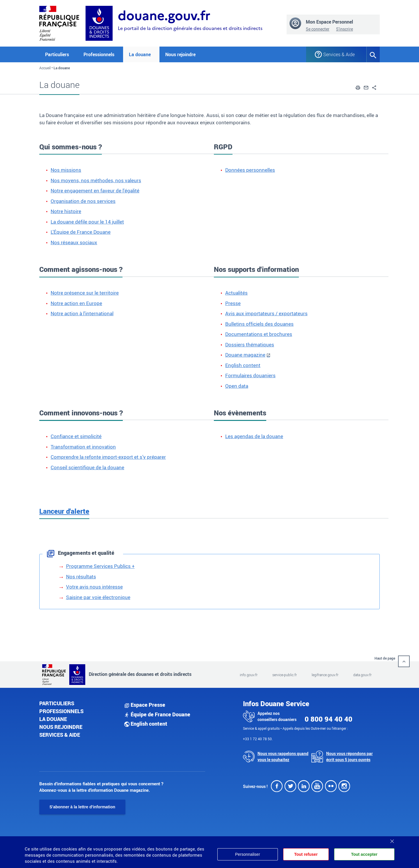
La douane (53, 719)
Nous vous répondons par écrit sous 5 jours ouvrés (349, 757)
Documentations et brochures (259, 334)
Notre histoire (66, 211)
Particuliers (57, 703)
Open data (237, 386)
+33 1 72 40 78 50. (258, 739)
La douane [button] (140, 54)
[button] (358, 87)
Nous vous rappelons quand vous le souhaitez (283, 757)
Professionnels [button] (99, 54)
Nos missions (66, 170)
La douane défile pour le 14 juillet (87, 222)
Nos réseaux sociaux (74, 242)
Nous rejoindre (180, 54)
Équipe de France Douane (157, 714)
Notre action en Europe (76, 303)
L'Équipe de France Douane (81, 232)
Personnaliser (248, 854)
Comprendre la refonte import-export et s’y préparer (108, 457)
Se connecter (318, 29)
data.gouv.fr (362, 675)
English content (243, 365)
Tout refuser (306, 854)
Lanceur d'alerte (64, 511)
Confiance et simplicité (76, 436)
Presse (233, 303)
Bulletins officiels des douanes (259, 324)
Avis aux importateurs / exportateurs (266, 313)
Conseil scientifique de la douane (87, 467)
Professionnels (61, 711)
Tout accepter (364, 854)
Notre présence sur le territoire (85, 293)
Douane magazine (245, 355)
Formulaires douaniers (250, 375)
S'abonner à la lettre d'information (82, 807)
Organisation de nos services (83, 201)
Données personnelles (250, 170)
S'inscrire (345, 29)
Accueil (45, 68)
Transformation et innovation (83, 447)
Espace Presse (145, 705)
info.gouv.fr (249, 675)
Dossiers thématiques (250, 344)
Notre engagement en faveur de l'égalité (95, 191)
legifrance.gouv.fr (325, 675)
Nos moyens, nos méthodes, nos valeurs (96, 180)
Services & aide (60, 735)
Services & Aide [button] (339, 54)
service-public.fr (285, 675)
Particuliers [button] (57, 54)
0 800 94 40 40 (329, 719)
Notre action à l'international (82, 313)
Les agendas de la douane (254, 436)
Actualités (236, 293)
